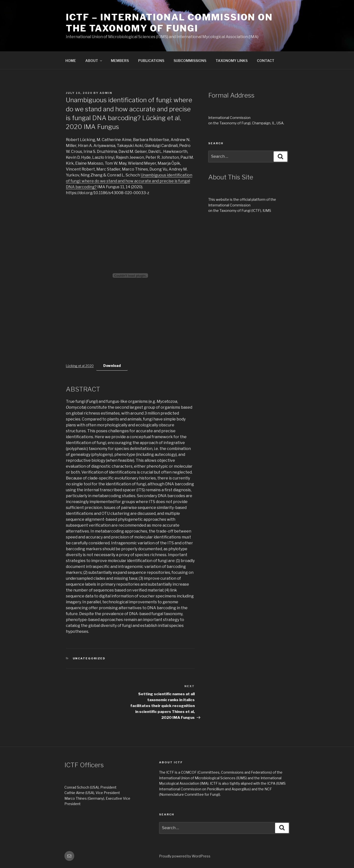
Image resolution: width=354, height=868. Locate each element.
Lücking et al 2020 (80, 366)
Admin (106, 93)
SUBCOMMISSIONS (190, 61)
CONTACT (266, 61)
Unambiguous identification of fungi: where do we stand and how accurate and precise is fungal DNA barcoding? (129, 181)
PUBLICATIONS (151, 61)
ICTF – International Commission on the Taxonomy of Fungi (169, 23)
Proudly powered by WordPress (185, 856)
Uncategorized (89, 658)
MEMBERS (120, 61)
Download (112, 366)
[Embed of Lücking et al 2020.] (130, 275)
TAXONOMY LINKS (232, 61)
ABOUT (94, 61)
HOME (71, 61)
